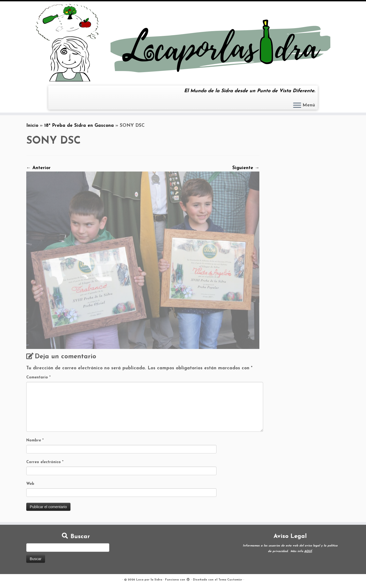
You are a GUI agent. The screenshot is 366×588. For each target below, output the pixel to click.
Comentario (38, 377)
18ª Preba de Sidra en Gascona (79, 126)
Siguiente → (246, 168)
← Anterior (38, 168)
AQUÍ (308, 551)
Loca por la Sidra (149, 580)
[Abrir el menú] (297, 106)
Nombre (35, 440)
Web (30, 484)
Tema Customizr (230, 580)
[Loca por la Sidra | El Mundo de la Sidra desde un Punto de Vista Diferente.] (183, 43)
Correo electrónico (45, 462)
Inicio (32, 126)
